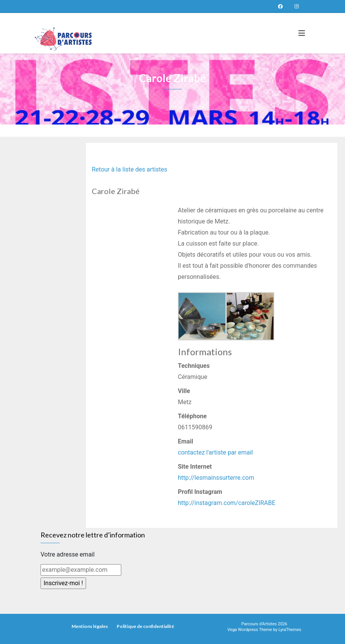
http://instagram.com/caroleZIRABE (227, 503)
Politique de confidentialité (145, 626)
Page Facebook (280, 6)
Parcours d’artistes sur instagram (296, 6)
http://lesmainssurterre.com (216, 478)
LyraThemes (290, 630)
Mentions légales (90, 626)
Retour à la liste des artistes (129, 169)
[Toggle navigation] (302, 33)
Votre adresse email (68, 554)
